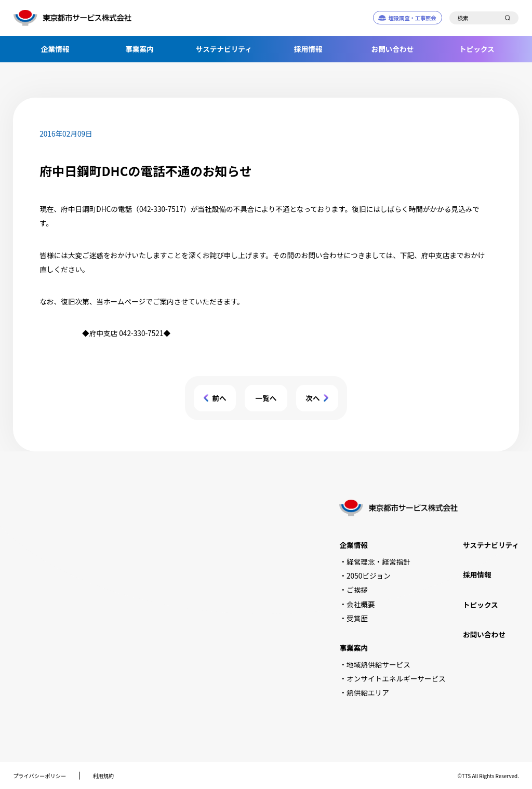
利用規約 (103, 776)
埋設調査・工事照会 (412, 18)
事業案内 (139, 49)
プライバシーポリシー (39, 776)
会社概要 (361, 604)
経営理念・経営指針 (378, 561)
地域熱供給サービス (378, 664)
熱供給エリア (368, 692)
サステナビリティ (224, 49)
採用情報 (308, 49)
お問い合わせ (393, 49)
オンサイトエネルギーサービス (396, 678)
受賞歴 (357, 618)
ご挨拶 (357, 590)
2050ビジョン (369, 576)
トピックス (477, 49)
